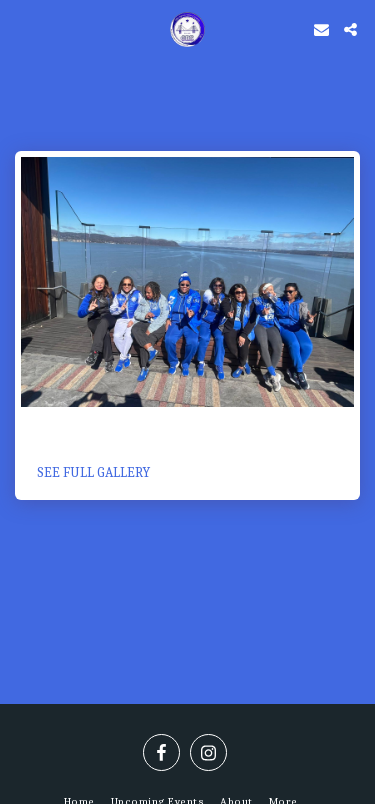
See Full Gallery (93, 472)
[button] (22, 28)
